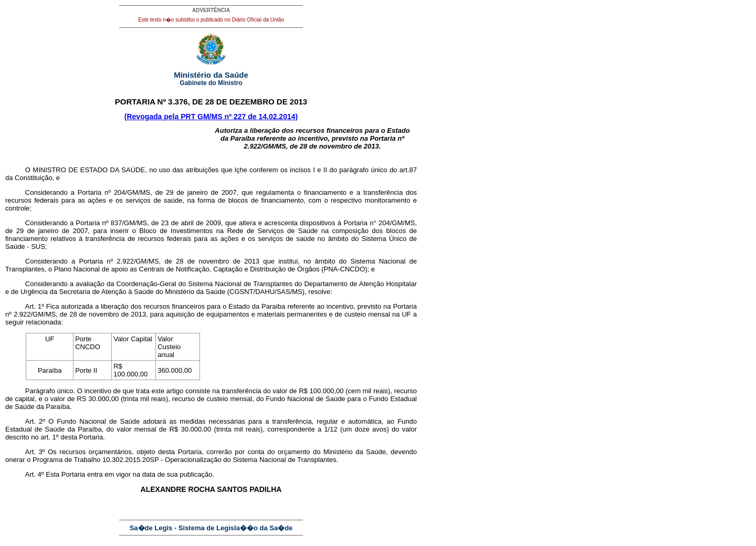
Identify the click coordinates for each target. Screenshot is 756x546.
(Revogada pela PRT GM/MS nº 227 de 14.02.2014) (211, 117)
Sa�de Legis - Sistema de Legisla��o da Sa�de (211, 528)
